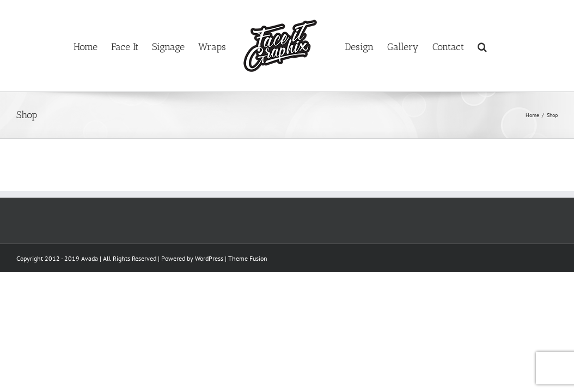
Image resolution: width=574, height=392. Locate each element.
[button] (528, 46)
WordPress (209, 258)
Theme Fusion (248, 258)
